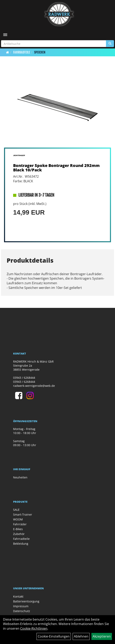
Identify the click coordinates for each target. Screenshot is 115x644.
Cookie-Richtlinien (34, 628)
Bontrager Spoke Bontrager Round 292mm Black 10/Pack (56, 168)
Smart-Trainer (23, 514)
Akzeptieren (102, 636)
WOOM (18, 519)
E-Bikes (18, 529)
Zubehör (19, 534)
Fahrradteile (22, 52)
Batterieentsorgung (26, 601)
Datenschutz (22, 611)
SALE (16, 510)
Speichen (40, 52)
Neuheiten (20, 477)
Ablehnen (81, 636)
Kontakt (18, 596)
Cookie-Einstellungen (54, 636)
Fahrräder (20, 524)
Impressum (21, 606)
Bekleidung (21, 544)
